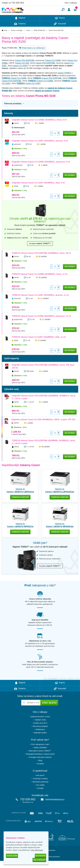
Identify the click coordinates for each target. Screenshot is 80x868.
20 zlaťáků (43, 264)
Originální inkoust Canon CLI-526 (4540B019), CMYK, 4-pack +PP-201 (43, 427)
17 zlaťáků (45, 306)
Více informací (37, 850)
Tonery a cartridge (17, 38)
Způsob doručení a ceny (40, 724)
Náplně (20, 25)
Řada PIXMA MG (39, 38)
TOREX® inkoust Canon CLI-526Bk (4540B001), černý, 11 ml (40, 281)
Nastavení (40, 856)
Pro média (40, 792)
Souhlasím (12, 856)
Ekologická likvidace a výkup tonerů (40, 761)
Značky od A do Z (40, 730)
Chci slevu (49, 710)
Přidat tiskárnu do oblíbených (32, 55)
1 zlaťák (41, 130)
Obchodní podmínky (40, 789)
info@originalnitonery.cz (55, 806)
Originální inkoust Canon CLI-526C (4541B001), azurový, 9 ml (40, 148)
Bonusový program (40, 733)
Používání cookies (40, 786)
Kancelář (60, 31)
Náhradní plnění (40, 740)
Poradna (40, 771)
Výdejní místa (40, 727)
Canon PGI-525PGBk (25, 68)
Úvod (6, 38)
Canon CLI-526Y (20, 73)
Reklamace (40, 737)
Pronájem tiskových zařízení (40, 764)
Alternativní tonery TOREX (40, 758)
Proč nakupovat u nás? (40, 751)
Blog (40, 768)
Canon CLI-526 (22, 70)
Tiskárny (20, 31)
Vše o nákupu (71, 3)
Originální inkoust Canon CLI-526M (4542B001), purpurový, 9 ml (41, 169)
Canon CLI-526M (53, 68)
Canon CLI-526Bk (41, 88)
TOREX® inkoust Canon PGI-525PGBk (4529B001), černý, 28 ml (41, 260)
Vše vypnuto (39, 860)
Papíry (60, 25)
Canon (28, 38)
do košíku (70, 140)
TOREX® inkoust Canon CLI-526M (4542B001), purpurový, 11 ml (41, 323)
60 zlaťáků (46, 454)
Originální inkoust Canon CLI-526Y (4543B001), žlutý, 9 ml (38, 190)
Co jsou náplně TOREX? (40, 250)
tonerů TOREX (64, 80)
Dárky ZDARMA (40, 755)
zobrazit (20, 504)
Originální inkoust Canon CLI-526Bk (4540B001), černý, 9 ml (39, 127)
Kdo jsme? (40, 782)
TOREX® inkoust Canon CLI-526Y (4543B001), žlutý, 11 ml (39, 344)
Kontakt (40, 795)
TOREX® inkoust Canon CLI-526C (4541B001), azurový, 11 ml (40, 302)
